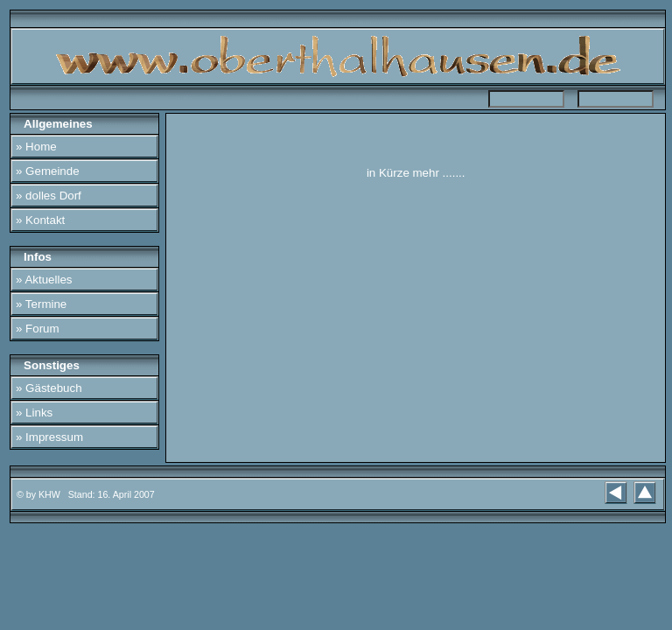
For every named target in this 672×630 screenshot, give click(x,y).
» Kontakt (40, 220)
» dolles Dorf (49, 196)
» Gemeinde (48, 171)
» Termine (41, 304)
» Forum (38, 329)
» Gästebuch (49, 388)
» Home (36, 147)
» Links (34, 413)
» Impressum (49, 437)
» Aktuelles (44, 280)
